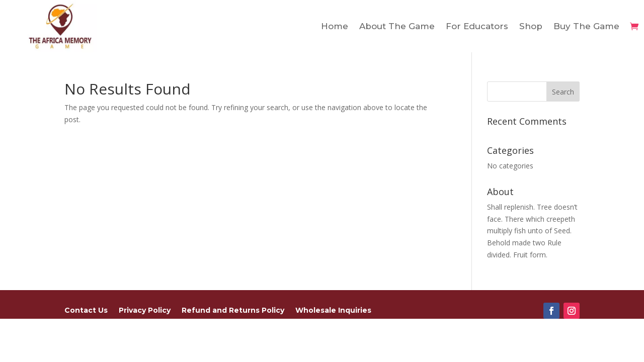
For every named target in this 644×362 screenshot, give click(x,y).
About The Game (397, 26)
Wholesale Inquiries (333, 311)
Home (335, 26)
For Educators (477, 26)
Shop (531, 26)
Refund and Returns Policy (233, 311)
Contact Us (86, 311)
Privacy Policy (145, 311)
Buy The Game (586, 26)
